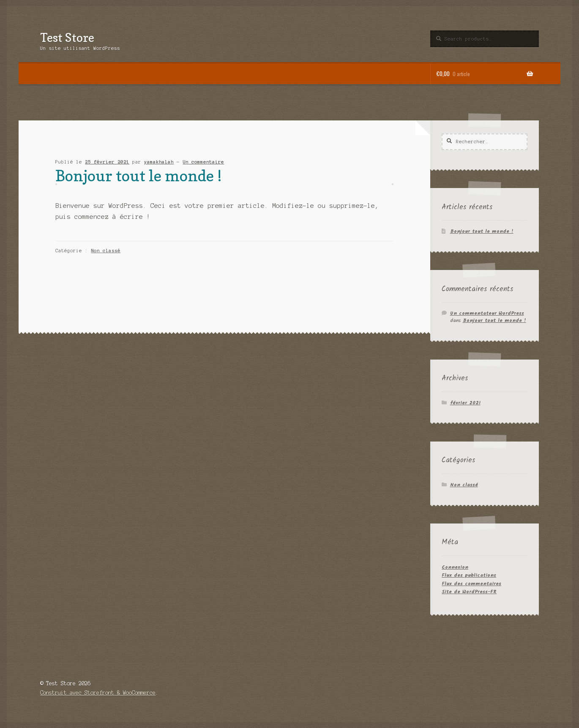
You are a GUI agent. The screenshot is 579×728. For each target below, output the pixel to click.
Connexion (455, 567)
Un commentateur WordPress (487, 313)
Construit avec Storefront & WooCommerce (98, 693)
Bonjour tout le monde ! (139, 176)
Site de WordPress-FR (469, 592)
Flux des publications (469, 575)
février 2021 (465, 403)
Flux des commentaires (471, 584)
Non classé (106, 251)
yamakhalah (159, 162)
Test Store (67, 37)
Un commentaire (203, 162)
